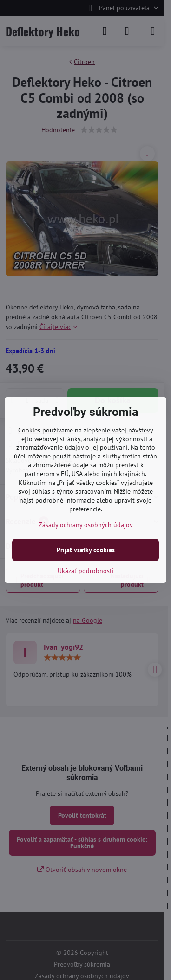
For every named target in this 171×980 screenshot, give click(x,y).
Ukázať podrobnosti (86, 571)
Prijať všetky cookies (86, 550)
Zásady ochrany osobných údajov (86, 525)
